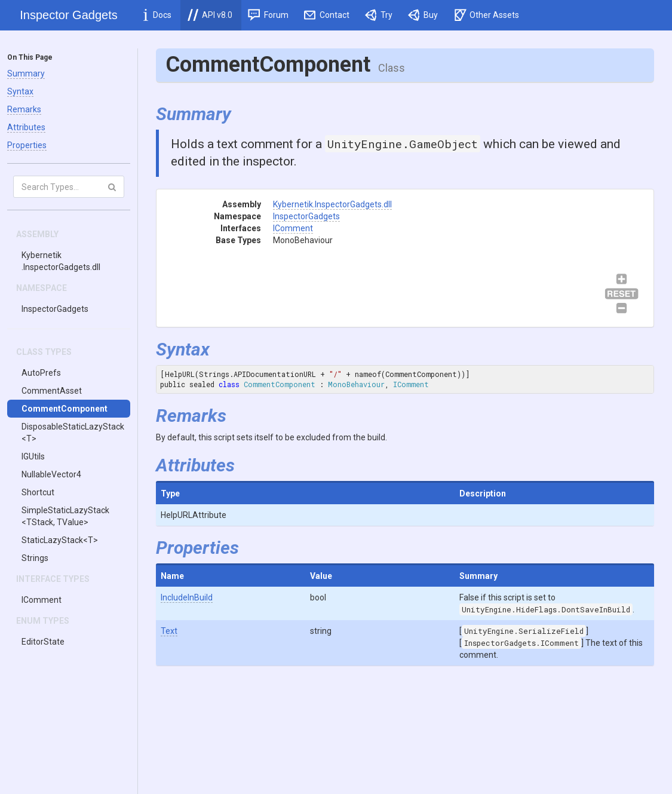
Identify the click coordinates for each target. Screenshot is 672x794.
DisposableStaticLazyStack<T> (73, 433)
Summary (26, 73)
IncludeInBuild (187, 597)
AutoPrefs (41, 373)
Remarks (24, 109)
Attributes (26, 127)
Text (169, 631)
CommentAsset (52, 391)
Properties (27, 145)
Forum (268, 15)
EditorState (43, 642)
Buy (423, 15)
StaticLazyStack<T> (60, 540)
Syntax (20, 91)
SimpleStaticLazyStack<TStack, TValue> (65, 516)
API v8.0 (210, 15)
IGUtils (33, 456)
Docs (157, 15)
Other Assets (487, 15)
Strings (35, 558)
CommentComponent (65, 409)
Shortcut (38, 492)
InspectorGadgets (55, 309)
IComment (42, 600)
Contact (327, 15)
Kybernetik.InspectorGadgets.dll (61, 261)
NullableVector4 (51, 474)
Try (379, 15)
